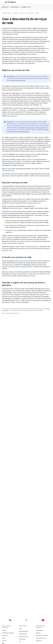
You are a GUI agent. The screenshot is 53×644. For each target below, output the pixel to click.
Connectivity (26, 7)
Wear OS (38, 633)
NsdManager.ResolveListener (33, 265)
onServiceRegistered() (42, 176)
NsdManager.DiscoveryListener (12, 208)
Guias (37, 13)
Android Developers (7, 13)
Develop (5, 7)
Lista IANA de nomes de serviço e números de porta (32, 128)
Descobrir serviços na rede (18, 80)
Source (4, 638)
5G (20, 642)
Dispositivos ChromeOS (42, 635)
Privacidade (22, 639)
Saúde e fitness (23, 634)
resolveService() (8, 265)
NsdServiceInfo (40, 86)
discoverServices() (34, 203)
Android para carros (41, 638)
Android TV (39, 641)
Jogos (21, 629)
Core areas (15, 7)
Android (4, 630)
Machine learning (23, 631)
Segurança (5, 635)
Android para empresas (8, 633)
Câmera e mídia (23, 636)
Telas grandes (40, 630)
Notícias (4, 641)
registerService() (8, 171)
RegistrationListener (15, 161)
